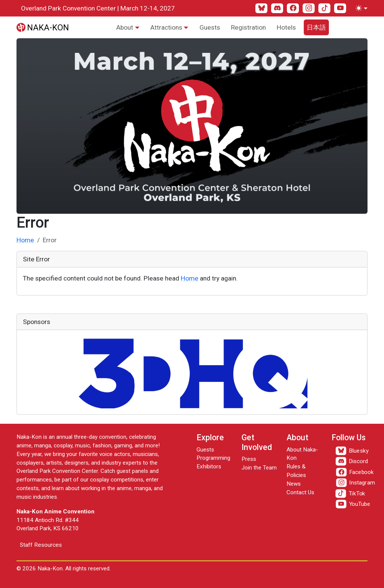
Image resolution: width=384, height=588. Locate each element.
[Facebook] (293, 8)
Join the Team (259, 468)
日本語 (316, 27)
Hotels (286, 27)
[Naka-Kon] (43, 27)
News (294, 484)
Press (249, 459)
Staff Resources (41, 545)
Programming (213, 458)
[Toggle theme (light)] (360, 8)
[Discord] (277, 8)
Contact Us (300, 492)
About (125, 27)
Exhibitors (209, 466)
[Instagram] (309, 8)
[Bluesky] (261, 8)
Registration (248, 27)
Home (25, 240)
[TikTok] (324, 8)
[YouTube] (340, 8)
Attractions (166, 27)
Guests (210, 27)
